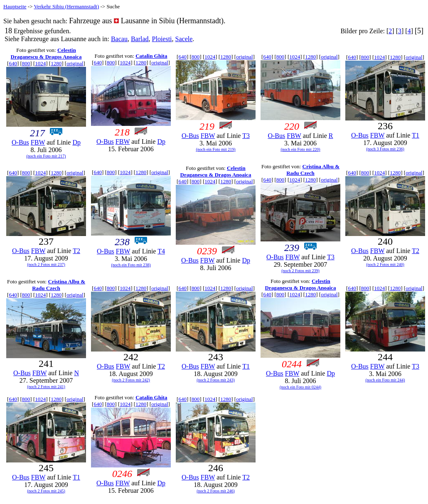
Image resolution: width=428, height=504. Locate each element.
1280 (56, 63)
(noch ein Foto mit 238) (131, 265)
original (75, 63)
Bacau (119, 39)
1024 (40, 63)
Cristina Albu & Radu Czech (313, 170)
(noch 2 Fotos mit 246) (216, 491)
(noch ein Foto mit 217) (46, 156)
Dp (76, 142)
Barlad (140, 39)
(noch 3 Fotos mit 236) (385, 149)
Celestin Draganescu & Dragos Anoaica (46, 53)
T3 (246, 136)
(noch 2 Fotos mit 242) (131, 380)
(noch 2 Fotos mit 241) (46, 387)
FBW (38, 142)
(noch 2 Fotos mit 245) (46, 491)
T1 (416, 135)
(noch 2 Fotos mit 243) (216, 380)
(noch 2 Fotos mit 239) (300, 271)
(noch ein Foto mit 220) (301, 149)
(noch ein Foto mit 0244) (300, 387)
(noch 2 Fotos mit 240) (385, 264)
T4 (161, 251)
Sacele (184, 39)
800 (26, 63)
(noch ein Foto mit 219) (216, 149)
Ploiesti (162, 39)
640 (13, 63)
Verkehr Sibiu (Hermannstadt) (67, 6)
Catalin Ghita (151, 56)
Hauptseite (15, 6)
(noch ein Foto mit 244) (385, 380)
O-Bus (20, 142)
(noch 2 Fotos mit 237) (46, 264)
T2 (76, 251)
